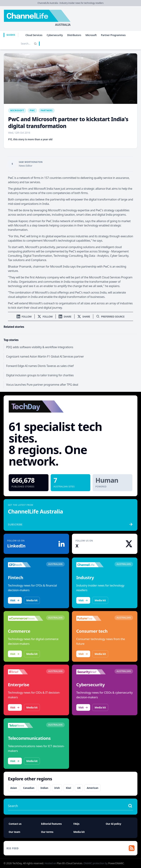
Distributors (74, 35)
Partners (47, 110)
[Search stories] (18, 44)
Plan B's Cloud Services (70, 863)
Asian (14, 788)
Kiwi (68, 788)
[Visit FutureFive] (94, 618)
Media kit (32, 600)
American (92, 788)
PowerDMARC (116, 863)
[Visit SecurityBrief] (94, 672)
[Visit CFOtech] (26, 565)
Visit (15, 600)
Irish (57, 788)
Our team (14, 832)
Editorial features (51, 824)
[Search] (35, 44)
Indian (44, 788)
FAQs (76, 824)
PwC (32, 110)
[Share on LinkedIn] (65, 317)
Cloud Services (34, 35)
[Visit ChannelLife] (94, 565)
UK (79, 788)
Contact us (15, 824)
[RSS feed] (70, 848)
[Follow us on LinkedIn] (24, 317)
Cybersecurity (55, 35)
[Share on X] (84, 317)
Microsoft (91, 35)
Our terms (47, 832)
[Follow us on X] (45, 317)
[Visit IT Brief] (26, 672)
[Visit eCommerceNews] (26, 618)
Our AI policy (114, 824)
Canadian (29, 788)
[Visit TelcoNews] (26, 725)
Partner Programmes (113, 35)
